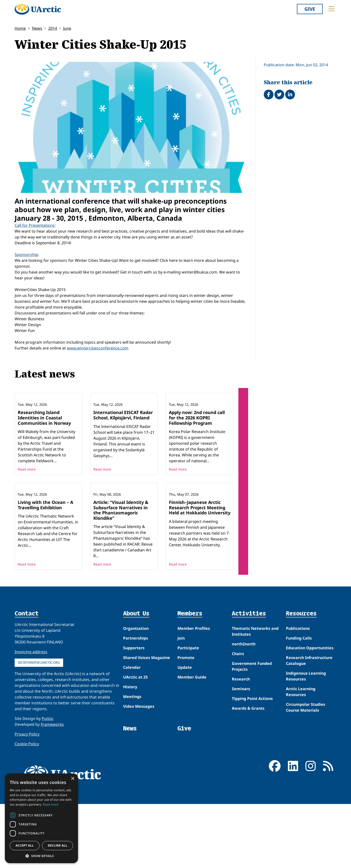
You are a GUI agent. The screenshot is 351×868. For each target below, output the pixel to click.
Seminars (241, 753)
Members (190, 678)
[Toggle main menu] (331, 9)
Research (241, 743)
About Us (136, 678)
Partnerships (136, 702)
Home (20, 28)
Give (310, 9)
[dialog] (41, 818)
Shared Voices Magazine (147, 722)
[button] (41, 856)
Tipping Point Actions (252, 763)
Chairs (238, 718)
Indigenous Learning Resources (306, 740)
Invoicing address (31, 716)
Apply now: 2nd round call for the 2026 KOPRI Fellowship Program (197, 450)
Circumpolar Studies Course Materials (306, 771)
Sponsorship (26, 255)
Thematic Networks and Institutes (255, 695)
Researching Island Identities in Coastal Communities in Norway (44, 450)
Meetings (132, 761)
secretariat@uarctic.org (39, 726)
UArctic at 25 (135, 741)
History (130, 751)
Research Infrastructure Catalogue (309, 725)
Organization (136, 692)
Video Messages (139, 770)
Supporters (134, 712)
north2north (244, 708)
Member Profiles (194, 692)
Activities (249, 678)
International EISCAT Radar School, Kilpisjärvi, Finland (123, 447)
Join (181, 702)
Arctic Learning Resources (301, 756)
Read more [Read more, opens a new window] (51, 805)
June (67, 28)
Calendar (132, 731)
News (37, 28)
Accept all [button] (25, 845)
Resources (301, 678)
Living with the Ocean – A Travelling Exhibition (45, 569)
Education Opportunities (310, 712)
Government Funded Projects (252, 730)
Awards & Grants (248, 772)
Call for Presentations (35, 225)
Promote (186, 722)
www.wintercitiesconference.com (98, 348)
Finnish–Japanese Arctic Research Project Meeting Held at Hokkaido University (200, 571)
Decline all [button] (58, 845)
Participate (188, 712)
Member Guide (192, 741)
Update (185, 731)
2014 (53, 28)
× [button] (73, 779)
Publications (298, 692)
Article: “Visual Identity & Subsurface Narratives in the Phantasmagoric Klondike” (121, 574)
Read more (27, 501)
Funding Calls (299, 702)
